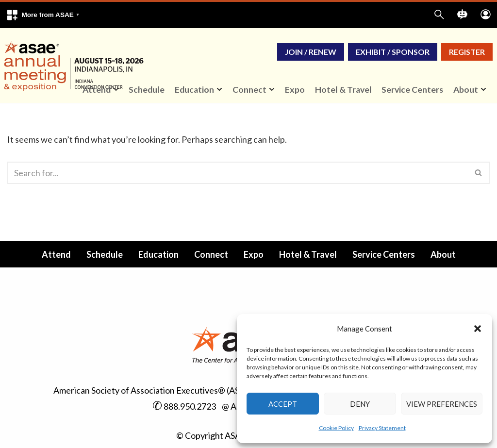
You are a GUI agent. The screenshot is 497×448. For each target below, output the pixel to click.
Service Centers (412, 90)
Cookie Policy (336, 428)
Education (158, 254)
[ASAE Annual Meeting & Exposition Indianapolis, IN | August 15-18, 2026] (76, 66)
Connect (211, 254)
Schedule (147, 90)
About (443, 254)
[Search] (238, 173)
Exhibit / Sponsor (393, 52)
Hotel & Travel (343, 90)
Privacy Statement (382, 428)
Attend (56, 254)
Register (467, 52)
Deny (360, 404)
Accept (283, 404)
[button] (478, 329)
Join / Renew (311, 52)
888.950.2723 (190, 406)
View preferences (442, 404)
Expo (295, 90)
